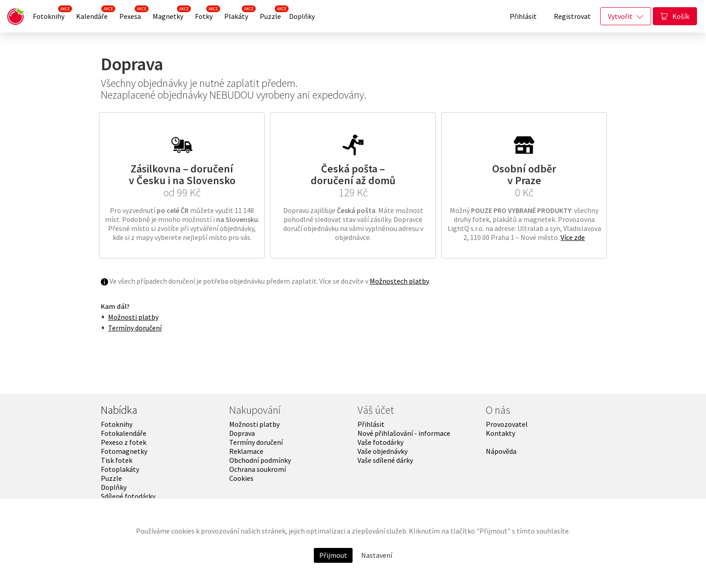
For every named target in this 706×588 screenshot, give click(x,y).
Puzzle (272, 14)
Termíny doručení (135, 328)
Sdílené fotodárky (128, 496)
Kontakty (500, 433)
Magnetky (170, 14)
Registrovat (572, 16)
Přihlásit (523, 16)
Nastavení (377, 555)
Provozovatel (507, 424)
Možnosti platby (133, 317)
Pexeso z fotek (124, 442)
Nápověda (501, 451)
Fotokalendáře (124, 433)
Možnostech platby (399, 281)
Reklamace (246, 451)
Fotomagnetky (124, 451)
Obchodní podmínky (260, 460)
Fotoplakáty (120, 469)
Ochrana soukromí (258, 469)
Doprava (242, 433)
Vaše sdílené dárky (385, 460)
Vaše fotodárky (380, 442)
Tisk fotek (117, 460)
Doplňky (302, 16)
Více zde (573, 237)
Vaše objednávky (382, 451)
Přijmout (333, 555)
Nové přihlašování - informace (404, 433)
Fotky (206, 14)
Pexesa (132, 14)
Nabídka (119, 410)
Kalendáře (94, 14)
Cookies (241, 478)
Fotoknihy (51, 14)
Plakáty (238, 14)
